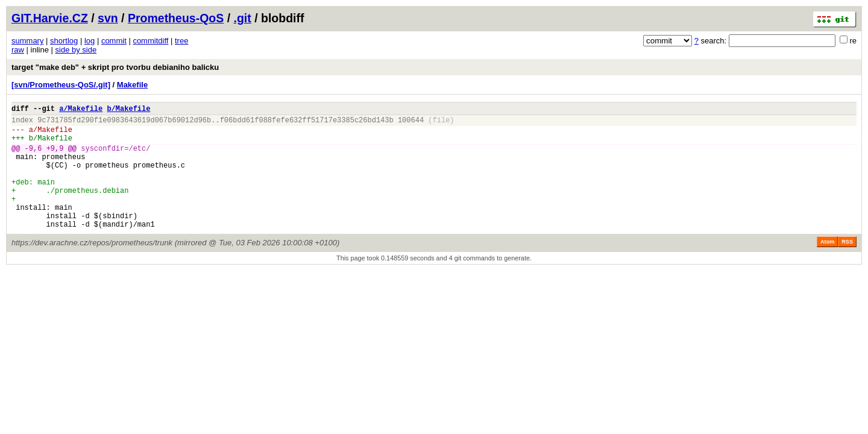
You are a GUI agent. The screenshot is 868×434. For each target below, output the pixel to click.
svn (108, 18)
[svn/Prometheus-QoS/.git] (61, 85)
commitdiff (150, 41)
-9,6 (33, 157)
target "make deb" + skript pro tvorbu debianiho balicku (115, 67)
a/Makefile (81, 110)
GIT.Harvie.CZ (50, 18)
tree (181, 41)
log (90, 41)
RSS (847, 267)
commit (114, 41)
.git (242, 18)
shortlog (64, 41)
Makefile (132, 85)
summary (27, 41)
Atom (827, 267)
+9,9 (55, 157)
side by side (76, 50)
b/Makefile (128, 110)
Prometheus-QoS (176, 18)
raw (18, 50)
